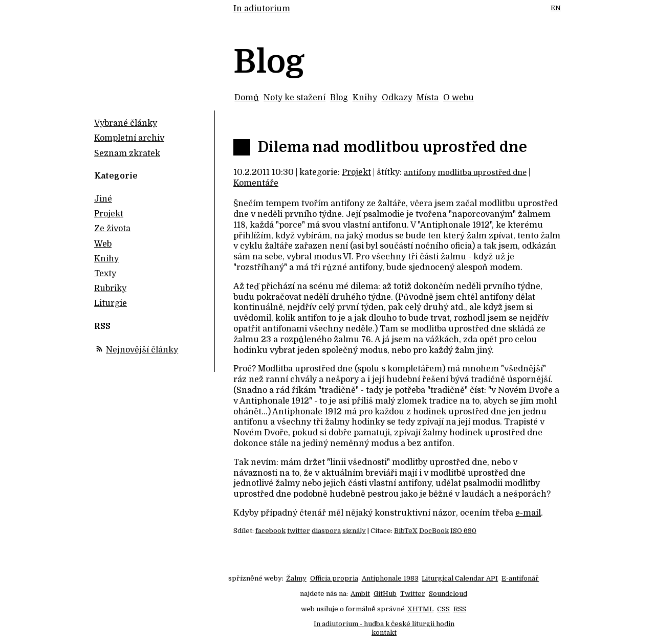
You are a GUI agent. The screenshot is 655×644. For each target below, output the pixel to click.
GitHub (385, 594)
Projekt (356, 172)
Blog (339, 98)
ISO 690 (463, 531)
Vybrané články (126, 123)
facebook (270, 531)
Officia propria (334, 578)
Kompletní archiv (129, 138)
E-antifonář (520, 578)
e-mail (528, 513)
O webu (458, 98)
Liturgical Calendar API (460, 578)
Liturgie (111, 303)
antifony (420, 172)
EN (556, 8)
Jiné (103, 199)
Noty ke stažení (294, 98)
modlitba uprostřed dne (482, 172)
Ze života (112, 229)
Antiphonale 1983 (390, 578)
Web (103, 244)
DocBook (434, 531)
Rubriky (110, 288)
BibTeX (406, 531)
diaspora (326, 531)
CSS (443, 609)
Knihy (365, 98)
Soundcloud (448, 594)
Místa (428, 98)
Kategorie (116, 176)
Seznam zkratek (127, 153)
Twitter (413, 594)
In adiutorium (262, 9)
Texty (105, 274)
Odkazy (397, 98)
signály (354, 531)
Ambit (360, 594)
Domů (247, 98)
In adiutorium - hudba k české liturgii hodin (384, 624)
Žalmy (296, 578)
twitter (299, 531)
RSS (460, 609)
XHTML (420, 609)
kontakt (384, 632)
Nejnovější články (142, 350)
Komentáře (256, 183)
